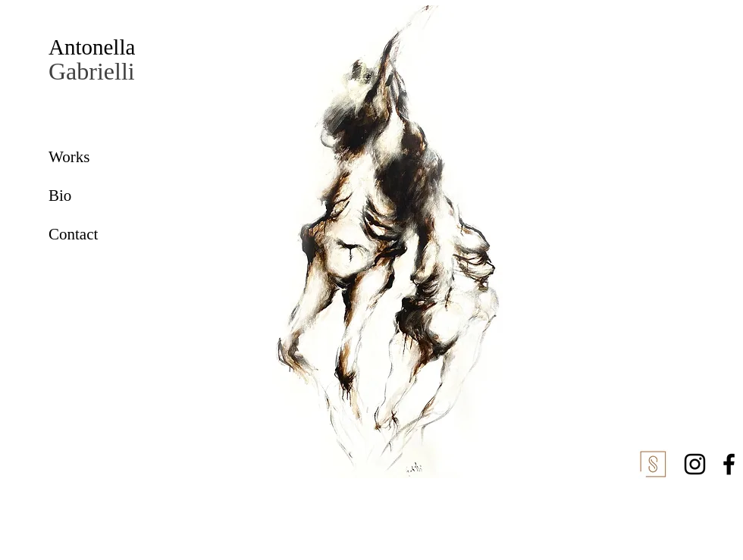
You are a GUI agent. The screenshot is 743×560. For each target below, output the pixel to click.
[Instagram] (695, 464)
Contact (73, 234)
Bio (60, 196)
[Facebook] (729, 464)
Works (69, 157)
